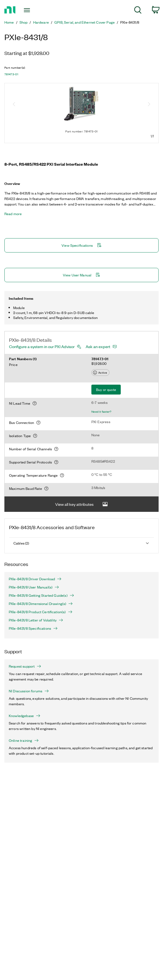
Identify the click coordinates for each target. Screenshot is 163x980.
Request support (25, 666)
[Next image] (149, 105)
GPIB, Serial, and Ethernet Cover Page (85, 22)
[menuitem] (138, 11)
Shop (24, 22)
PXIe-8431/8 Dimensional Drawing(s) (41, 604)
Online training (24, 740)
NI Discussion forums (29, 691)
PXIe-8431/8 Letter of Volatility (36, 620)
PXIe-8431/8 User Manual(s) (34, 587)
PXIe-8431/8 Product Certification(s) (41, 612)
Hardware (41, 22)
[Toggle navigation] (31, 10)
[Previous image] (14, 105)
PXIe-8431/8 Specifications (33, 628)
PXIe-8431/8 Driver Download (35, 579)
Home (9, 22)
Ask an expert (98, 346)
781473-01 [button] (11, 74)
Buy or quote (106, 389)
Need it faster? (102, 412)
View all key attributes (82, 504)
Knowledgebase (25, 716)
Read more (13, 214)
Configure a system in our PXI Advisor (42, 346)
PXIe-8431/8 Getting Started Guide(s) (41, 595)
